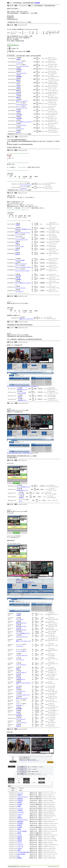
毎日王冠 (18, 94)
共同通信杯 (19, 70)
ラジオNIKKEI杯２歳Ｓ (23, 852)
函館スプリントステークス (26, 319)
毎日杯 (17, 250)
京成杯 (17, 243)
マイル (20, 501)
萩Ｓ (19, 856)
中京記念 (18, 132)
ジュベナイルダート (21, 651)
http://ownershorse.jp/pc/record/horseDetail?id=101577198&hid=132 (23, 386)
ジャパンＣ (20, 808)
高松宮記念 (19, 716)
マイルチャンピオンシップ (23, 695)
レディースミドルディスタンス (23, 267)
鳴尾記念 (18, 80)
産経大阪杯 (20, 822)
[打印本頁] (37, 3)
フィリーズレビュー (21, 665)
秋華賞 (19, 833)
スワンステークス (21, 691)
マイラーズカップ (21, 719)
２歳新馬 (18, 59)
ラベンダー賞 (20, 619)
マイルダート (23, 188)
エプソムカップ (20, 129)
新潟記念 (18, 90)
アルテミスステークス (22, 637)
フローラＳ (20, 845)
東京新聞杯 (19, 709)
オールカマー (21, 812)
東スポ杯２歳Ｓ (21, 854)
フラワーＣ (20, 846)
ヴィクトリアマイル (21, 125)
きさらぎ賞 (21, 494)
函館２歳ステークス (21, 623)
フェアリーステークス (22, 655)
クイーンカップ (20, 660)
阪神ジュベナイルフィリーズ (23, 233)
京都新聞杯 (19, 77)
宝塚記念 (20, 795)
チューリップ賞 (19, 246)
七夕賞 (18, 83)
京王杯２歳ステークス (22, 490)
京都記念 (20, 802)
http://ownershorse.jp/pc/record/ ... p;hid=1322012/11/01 (20, 453)
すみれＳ (20, 848)
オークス (20, 843)
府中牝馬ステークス (22, 389)
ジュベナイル (19, 63)
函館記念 (20, 839)
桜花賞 (18, 669)
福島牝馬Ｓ (20, 799)
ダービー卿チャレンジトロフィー (25, 122)
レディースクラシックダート (23, 271)
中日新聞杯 (19, 118)
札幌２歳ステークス (21, 630)
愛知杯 (19, 806)
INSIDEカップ (20, 705)
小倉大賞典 (19, 115)
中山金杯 (18, 111)
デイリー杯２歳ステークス (23, 487)
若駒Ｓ (19, 850)
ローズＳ (20, 835)
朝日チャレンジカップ (22, 101)
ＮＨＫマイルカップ (21, 672)
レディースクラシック (22, 104)
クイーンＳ (20, 793)
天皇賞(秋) (20, 810)
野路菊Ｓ (20, 858)
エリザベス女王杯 (20, 260)
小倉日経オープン (22, 400)
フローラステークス (21, 73)
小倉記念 (18, 87)
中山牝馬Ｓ (20, 801)
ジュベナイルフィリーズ (22, 66)
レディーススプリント (26, 185)
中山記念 (18, 712)
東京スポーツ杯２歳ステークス (23, 229)
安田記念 (21, 498)
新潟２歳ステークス (21, 626)
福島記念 (18, 97)
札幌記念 (20, 837)
